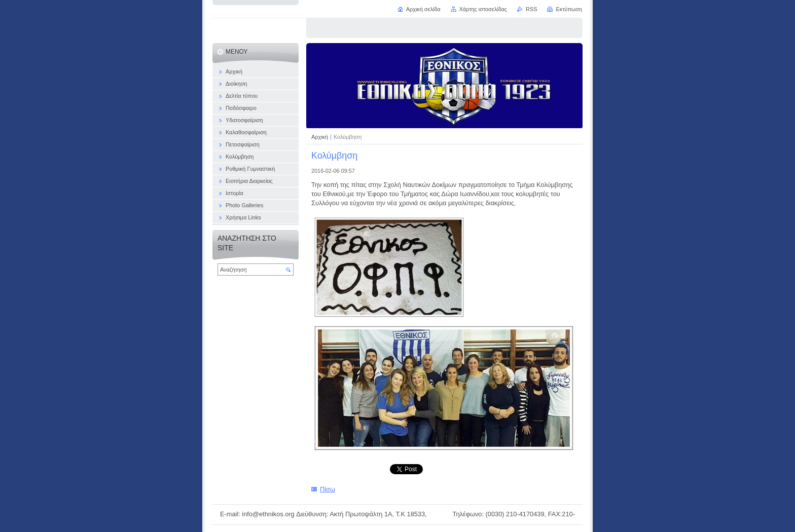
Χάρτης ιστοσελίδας (483, 9)
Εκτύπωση (569, 9)
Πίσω (328, 489)
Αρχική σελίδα (423, 9)
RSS (531, 9)
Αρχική (320, 137)
